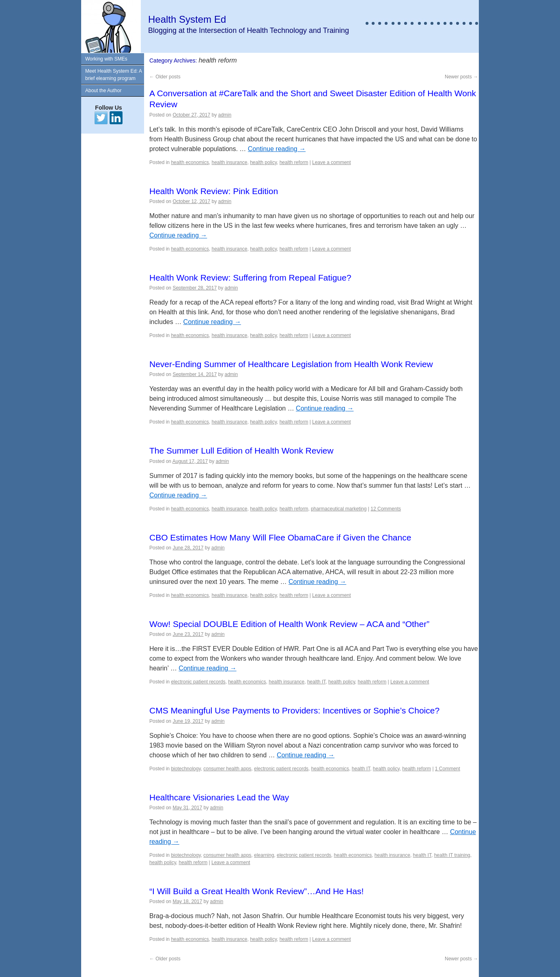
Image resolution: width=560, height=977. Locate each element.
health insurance (229, 162)
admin (225, 115)
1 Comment (448, 769)
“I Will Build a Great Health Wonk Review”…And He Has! (256, 891)
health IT (316, 682)
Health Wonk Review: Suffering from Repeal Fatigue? (250, 278)
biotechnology (186, 769)
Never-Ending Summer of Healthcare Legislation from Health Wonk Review (291, 364)
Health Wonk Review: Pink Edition (214, 191)
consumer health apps (227, 769)
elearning (264, 855)
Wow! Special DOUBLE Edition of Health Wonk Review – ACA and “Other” (289, 624)
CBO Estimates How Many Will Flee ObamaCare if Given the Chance (280, 537)
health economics (190, 162)
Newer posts (461, 77)
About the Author (103, 91)
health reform (294, 162)
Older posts (165, 77)
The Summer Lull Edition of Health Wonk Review (241, 451)
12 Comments (386, 509)
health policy (263, 162)
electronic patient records (198, 682)
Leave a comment (331, 162)
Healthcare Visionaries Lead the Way (219, 797)
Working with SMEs (106, 59)
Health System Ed (187, 19)
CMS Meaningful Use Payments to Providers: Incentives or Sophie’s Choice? (294, 710)
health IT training (452, 855)
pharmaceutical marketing (339, 509)
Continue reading (277, 149)
